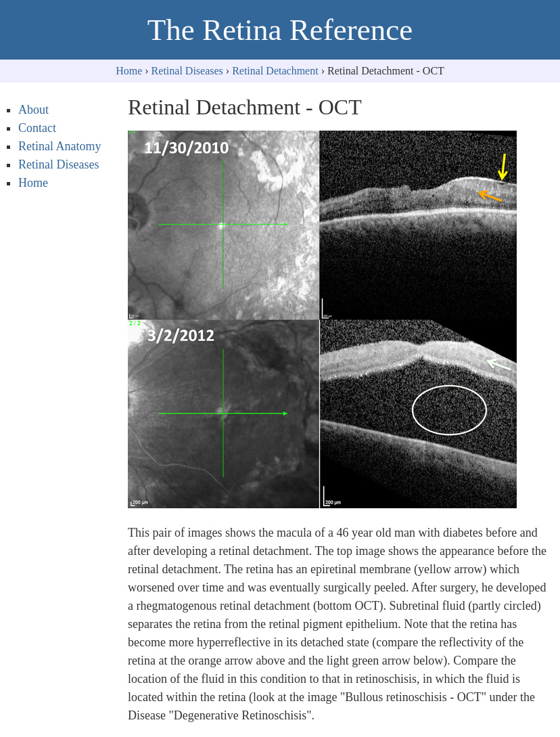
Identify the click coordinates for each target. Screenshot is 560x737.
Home (129, 71)
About (33, 110)
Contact (37, 128)
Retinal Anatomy (60, 146)
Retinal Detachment (275, 71)
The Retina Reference (280, 30)
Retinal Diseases (187, 71)
